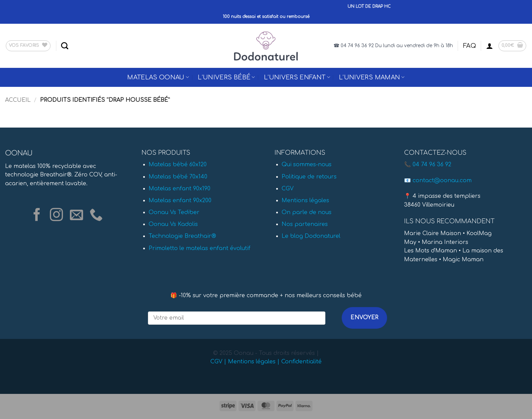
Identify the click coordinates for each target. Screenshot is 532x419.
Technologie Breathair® (182, 236)
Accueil (18, 100)
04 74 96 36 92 (432, 165)
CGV (288, 189)
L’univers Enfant (297, 77)
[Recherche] (65, 46)
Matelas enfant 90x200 (180, 201)
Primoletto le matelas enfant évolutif (199, 248)
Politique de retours (309, 177)
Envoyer (364, 318)
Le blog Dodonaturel (311, 236)
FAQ (470, 46)
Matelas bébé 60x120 (178, 165)
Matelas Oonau (158, 77)
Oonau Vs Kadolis (173, 224)
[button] (490, 46)
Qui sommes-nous (307, 165)
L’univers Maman (372, 77)
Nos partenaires (305, 224)
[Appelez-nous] (96, 216)
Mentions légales (305, 201)
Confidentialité (301, 362)
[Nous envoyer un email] (77, 216)
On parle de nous (307, 212)
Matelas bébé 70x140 (178, 177)
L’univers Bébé (226, 77)
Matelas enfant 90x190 (179, 189)
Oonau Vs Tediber (174, 212)
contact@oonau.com (442, 180)
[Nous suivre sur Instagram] (56, 216)
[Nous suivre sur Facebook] (37, 216)
